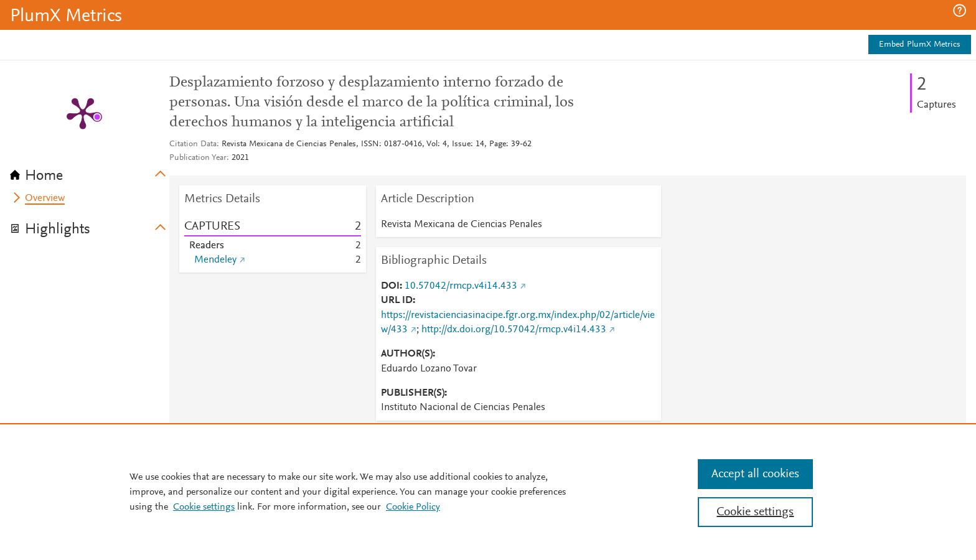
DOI (390, 286)
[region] (488, 492)
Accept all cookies (755, 474)
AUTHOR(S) (407, 354)
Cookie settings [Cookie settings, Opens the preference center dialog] (755, 512)
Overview (45, 198)
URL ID (397, 301)
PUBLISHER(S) (413, 393)
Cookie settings (204, 507)
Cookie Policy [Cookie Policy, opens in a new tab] (413, 507)
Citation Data (193, 144)
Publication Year (198, 158)
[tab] (90, 172)
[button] (960, 11)
